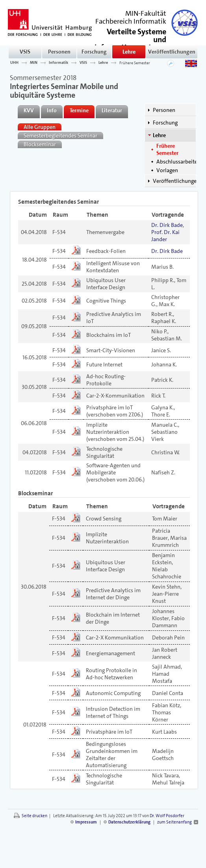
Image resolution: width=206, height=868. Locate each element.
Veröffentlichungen (172, 52)
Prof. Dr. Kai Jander (165, 236)
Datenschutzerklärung (129, 822)
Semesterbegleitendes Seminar (60, 136)
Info (52, 110)
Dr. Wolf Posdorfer (167, 816)
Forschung (94, 52)
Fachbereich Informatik (131, 21)
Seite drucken (34, 816)
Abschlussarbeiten (178, 162)
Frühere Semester (135, 63)
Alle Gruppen (40, 127)
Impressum (86, 822)
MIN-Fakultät (146, 13)
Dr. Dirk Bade (167, 225)
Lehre (129, 52)
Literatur (112, 110)
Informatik (58, 63)
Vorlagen (167, 170)
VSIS (25, 52)
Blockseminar (40, 144)
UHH (14, 63)
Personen (59, 52)
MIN (34, 63)
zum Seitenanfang (174, 822)
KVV (29, 110)
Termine (79, 110)
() (130, 43)
